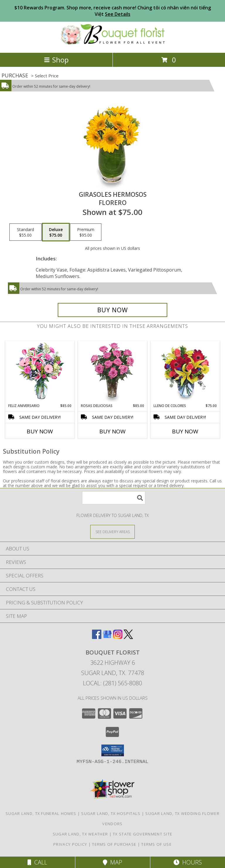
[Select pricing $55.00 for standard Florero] (25, 232)
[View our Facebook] (97, 637)
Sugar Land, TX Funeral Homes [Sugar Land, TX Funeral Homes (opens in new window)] (41, 813)
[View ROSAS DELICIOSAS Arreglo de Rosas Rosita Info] (113, 372)
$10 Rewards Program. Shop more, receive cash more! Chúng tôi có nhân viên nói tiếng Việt (113, 11)
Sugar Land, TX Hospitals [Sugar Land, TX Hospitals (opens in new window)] (111, 813)
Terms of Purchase (114, 844)
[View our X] (128, 637)
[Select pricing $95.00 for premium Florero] (86, 232)
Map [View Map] (112, 862)
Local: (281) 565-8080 (112, 683)
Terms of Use (156, 844)
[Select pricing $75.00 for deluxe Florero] (56, 232)
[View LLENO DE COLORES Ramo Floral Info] (185, 372)
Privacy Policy (70, 844)
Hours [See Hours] (188, 862)
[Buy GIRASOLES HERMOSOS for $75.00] (112, 310)
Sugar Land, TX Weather (80, 834)
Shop (56, 60)
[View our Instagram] (118, 637)
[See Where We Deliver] (112, 532)
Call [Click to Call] (37, 862)
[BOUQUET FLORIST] (113, 44)
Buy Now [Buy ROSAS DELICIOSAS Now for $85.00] (112, 431)
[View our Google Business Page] (107, 637)
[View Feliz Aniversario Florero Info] (40, 372)
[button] (113, 750)
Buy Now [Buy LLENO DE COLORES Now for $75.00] (185, 431)
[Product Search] (114, 498)
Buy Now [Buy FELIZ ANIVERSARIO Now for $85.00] (40, 431)
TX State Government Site (143, 834)
